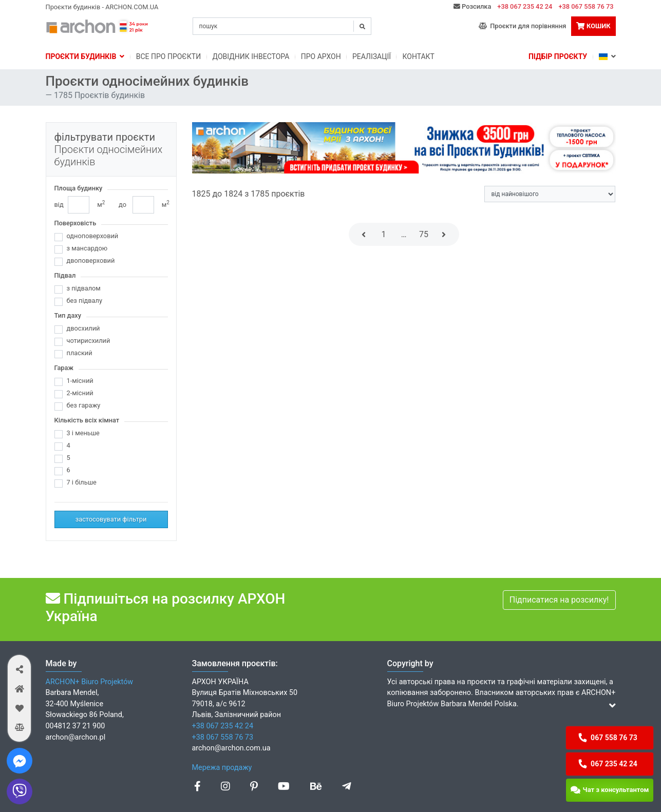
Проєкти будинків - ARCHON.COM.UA (102, 7)
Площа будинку (79, 188)
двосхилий (83, 328)
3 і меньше (83, 433)
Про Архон (321, 56)
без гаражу (84, 405)
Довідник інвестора (251, 56)
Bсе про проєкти (168, 56)
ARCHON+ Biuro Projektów (90, 682)
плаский (80, 353)
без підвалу (85, 301)
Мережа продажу (222, 768)
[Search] (282, 26)
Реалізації (372, 56)
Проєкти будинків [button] (85, 56)
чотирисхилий (89, 341)
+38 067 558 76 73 (586, 6)
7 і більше (82, 482)
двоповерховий (91, 260)
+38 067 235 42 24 (525, 6)
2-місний (80, 393)
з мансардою (87, 248)
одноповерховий (93, 236)
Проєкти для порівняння (523, 26)
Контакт (418, 56)
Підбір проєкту (558, 56)
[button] (19, 669)
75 (424, 234)
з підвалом (84, 288)
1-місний (80, 381)
